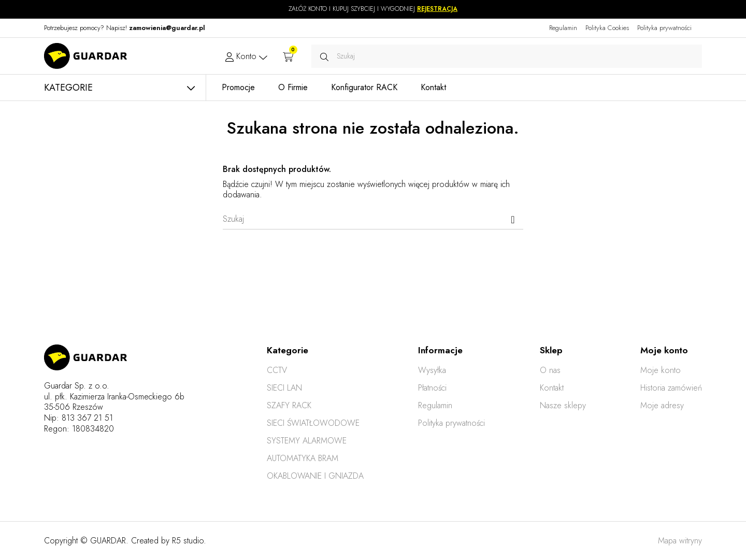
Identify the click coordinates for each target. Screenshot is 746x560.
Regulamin (563, 28)
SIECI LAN (284, 388)
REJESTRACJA (437, 9)
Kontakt (552, 388)
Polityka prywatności (664, 28)
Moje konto (661, 370)
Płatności (432, 388)
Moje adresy (662, 405)
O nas (550, 370)
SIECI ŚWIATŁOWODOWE (313, 423)
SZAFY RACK (289, 405)
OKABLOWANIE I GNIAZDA (315, 476)
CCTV (277, 370)
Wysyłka (432, 370)
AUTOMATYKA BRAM (303, 458)
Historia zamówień (671, 388)
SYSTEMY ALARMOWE (307, 441)
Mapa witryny (680, 541)
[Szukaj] (373, 219)
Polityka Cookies (607, 28)
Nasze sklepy (563, 405)
